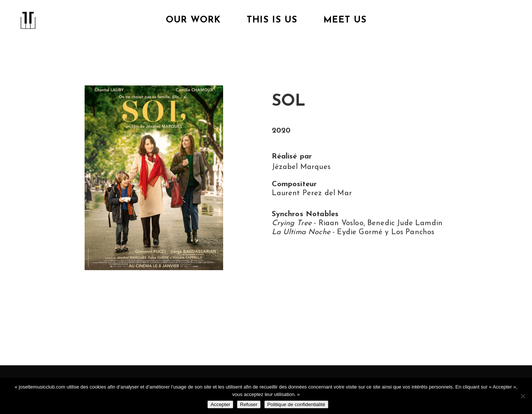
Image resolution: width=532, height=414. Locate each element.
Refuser (249, 404)
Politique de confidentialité (296, 404)
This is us (272, 20)
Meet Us (345, 20)
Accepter (220, 404)
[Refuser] (523, 396)
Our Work (193, 20)
